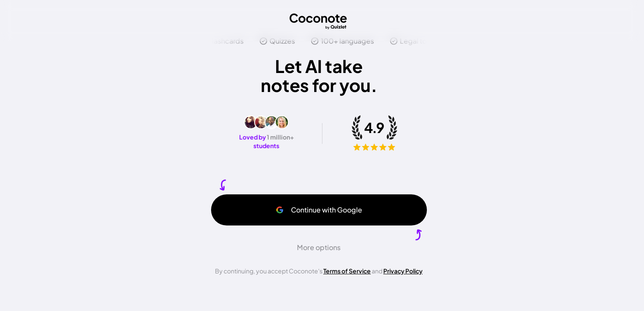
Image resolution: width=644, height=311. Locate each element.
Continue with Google (319, 210)
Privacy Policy (403, 271)
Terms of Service (347, 271)
